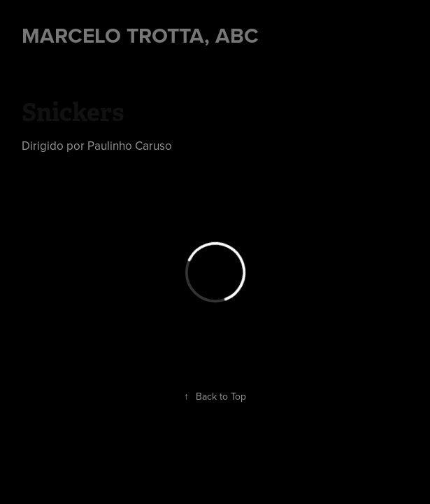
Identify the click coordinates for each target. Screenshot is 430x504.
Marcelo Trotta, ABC (140, 35)
